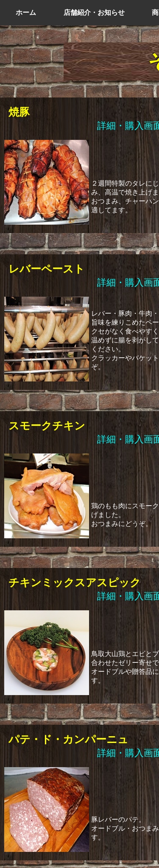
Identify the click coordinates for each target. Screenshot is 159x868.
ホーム (26, 13)
